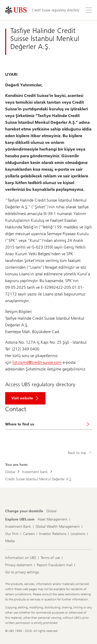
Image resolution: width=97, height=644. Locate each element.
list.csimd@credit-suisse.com (37, 362)
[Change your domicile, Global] (51, 511)
